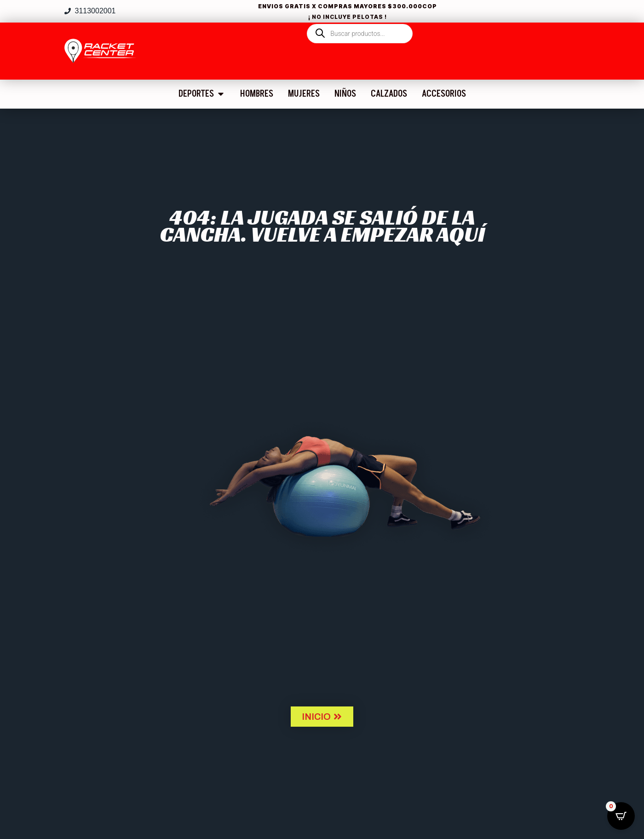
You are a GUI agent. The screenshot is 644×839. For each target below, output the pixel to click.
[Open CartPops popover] (621, 816)
